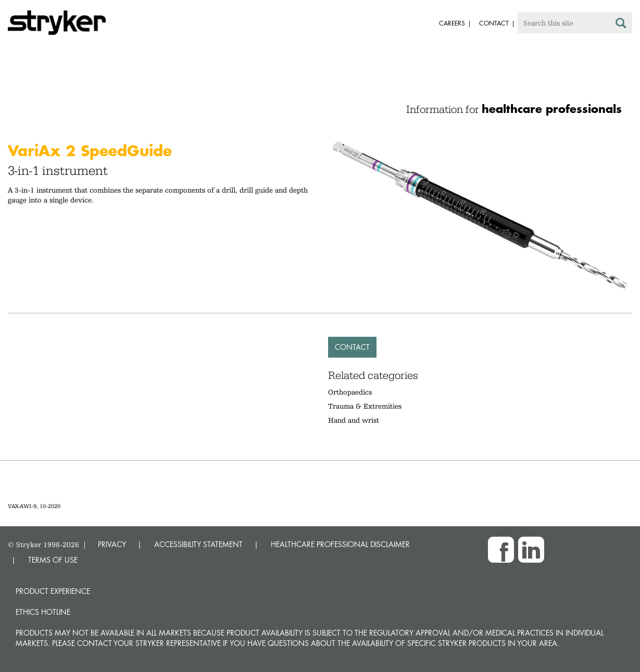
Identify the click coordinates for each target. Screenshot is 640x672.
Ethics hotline (43, 612)
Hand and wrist (354, 420)
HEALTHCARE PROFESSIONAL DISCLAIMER (340, 544)
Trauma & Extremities (365, 406)
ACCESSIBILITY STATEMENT (198, 544)
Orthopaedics (350, 392)
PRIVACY (112, 544)
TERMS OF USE (53, 560)
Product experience (53, 591)
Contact (352, 347)
